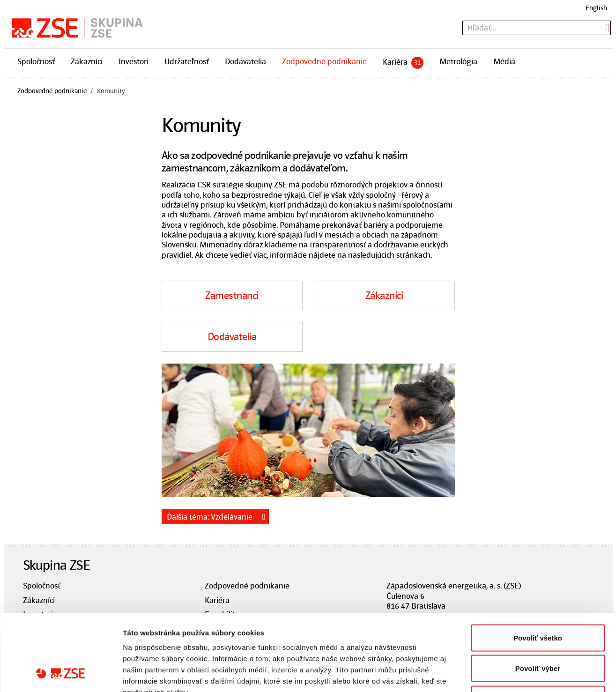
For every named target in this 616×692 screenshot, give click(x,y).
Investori (134, 61)
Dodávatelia (245, 61)
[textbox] (537, 28)
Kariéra (403, 63)
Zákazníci (87, 61)
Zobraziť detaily (490, 673)
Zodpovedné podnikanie (324, 61)
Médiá (504, 61)
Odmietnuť (538, 630)
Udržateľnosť (187, 61)
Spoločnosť (36, 61)
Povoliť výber (538, 600)
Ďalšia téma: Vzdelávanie (210, 517)
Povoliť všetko (538, 569)
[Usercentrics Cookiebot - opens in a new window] (61, 674)
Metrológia (458, 61)
